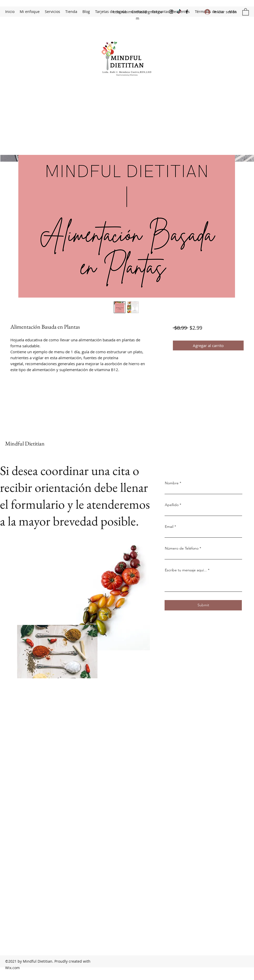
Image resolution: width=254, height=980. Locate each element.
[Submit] (203, 605)
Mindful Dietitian (25, 444)
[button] (246, 12)
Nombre (172, 483)
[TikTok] (179, 12)
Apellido (172, 505)
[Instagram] (171, 12)
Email (169, 527)
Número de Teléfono (182, 548)
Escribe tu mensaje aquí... (186, 570)
